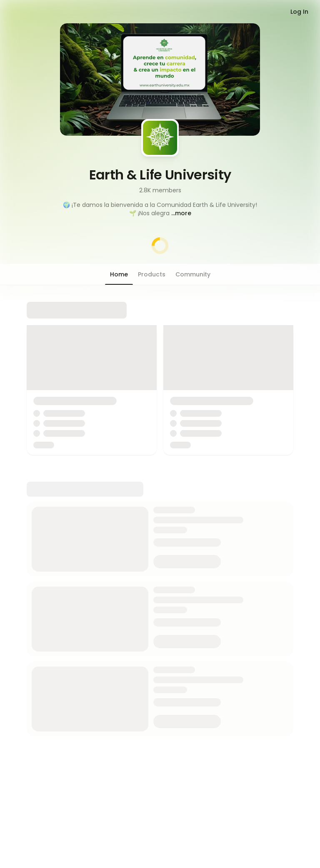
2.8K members (160, 190)
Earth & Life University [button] (160, 175)
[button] (160, 209)
